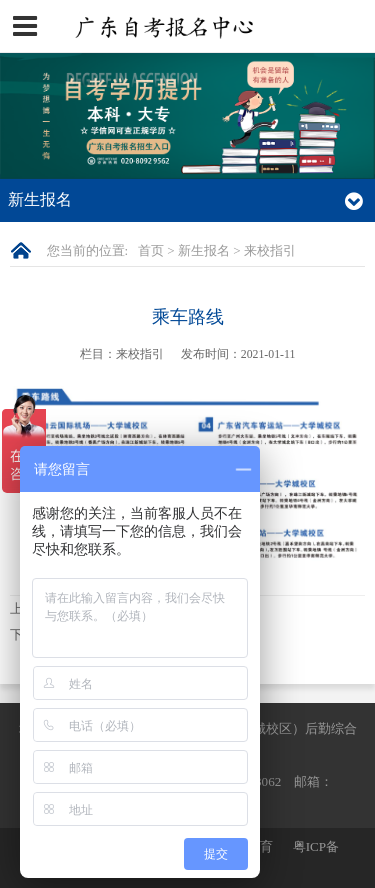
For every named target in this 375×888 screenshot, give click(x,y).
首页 (151, 250)
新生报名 (204, 250)
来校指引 (270, 250)
